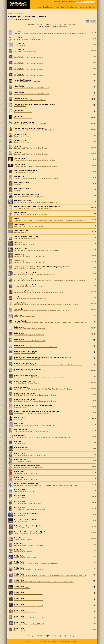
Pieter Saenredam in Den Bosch (24, 172)
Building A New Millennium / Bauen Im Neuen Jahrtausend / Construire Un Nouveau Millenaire (44, 582)
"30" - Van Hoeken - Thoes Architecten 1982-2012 (30, 124)
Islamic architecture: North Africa (24, 317)
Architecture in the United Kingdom (25, 558)
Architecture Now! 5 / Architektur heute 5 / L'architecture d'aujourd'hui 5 (37, 564)
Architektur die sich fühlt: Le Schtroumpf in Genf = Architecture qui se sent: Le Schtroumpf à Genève (46, 305)
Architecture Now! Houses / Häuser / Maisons (28, 570)
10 (54, 25)
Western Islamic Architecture (23, 112)
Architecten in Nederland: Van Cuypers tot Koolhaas (31, 329)
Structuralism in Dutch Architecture (25, 52)
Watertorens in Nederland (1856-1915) (26, 238)
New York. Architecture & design (24, 244)
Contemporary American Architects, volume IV (29, 606)
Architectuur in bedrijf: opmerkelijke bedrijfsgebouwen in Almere (34, 275)
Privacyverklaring (73, 641)
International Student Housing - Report (26, 383)
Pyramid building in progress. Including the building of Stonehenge (35, 160)
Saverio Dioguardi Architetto (23, 540)
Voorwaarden (63, 641)
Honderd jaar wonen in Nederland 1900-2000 (28, 269)
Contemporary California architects (25, 612)
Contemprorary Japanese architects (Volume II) (29, 624)
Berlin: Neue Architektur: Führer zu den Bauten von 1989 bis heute (35, 395)
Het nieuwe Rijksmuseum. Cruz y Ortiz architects (30, 256)
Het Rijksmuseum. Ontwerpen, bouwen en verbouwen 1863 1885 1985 (37, 250)
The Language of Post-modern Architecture (28, 504)
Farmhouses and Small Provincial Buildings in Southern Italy (33, 208)
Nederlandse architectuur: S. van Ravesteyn (28, 467)
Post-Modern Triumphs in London (25, 491)
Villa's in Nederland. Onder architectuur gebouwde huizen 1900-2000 (36, 202)
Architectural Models (20, 443)
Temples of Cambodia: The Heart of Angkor (28, 534)
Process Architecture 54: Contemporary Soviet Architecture (33, 371)
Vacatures (83, 7)
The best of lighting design (22, 449)
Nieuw (57, 7)
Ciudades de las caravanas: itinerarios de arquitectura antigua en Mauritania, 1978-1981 (42, 437)
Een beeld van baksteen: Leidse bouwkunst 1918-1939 (31, 88)
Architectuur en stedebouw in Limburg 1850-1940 (30, 455)
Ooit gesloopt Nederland (22, 136)
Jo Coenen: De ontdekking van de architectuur (29, 335)
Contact (92, 7)
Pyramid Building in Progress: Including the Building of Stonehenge (35, 166)
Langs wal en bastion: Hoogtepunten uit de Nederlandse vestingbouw (36, 178)
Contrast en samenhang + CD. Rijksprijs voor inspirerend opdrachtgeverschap (39, 377)
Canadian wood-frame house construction (27, 82)
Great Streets (18, 419)
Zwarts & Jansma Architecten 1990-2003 (27, 359)
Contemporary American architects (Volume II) (29, 600)
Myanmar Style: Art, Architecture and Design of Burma (31, 413)
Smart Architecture (20, 106)
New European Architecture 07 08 (25, 353)
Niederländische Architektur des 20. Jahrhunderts (30, 341)
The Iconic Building (20, 497)
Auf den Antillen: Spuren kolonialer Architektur (29, 58)
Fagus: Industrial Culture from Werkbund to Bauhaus (31, 431)
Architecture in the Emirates (23, 552)
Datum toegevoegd (62, 27)
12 (59, 25)
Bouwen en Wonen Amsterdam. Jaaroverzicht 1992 (30, 196)
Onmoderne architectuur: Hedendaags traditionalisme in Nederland (35, 347)
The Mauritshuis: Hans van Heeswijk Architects (29, 287)
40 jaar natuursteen (20, 46)
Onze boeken (48, 7)
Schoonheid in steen (20, 407)
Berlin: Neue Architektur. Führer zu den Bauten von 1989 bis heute (35, 401)
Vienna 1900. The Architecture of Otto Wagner (29, 226)
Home (39, 7)
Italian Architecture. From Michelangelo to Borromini (30, 214)
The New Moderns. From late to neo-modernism (29, 510)
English (64, 2)
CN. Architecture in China (22, 588)
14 (64, 25)
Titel (50, 27)
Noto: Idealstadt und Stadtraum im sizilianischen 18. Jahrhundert (35, 130)
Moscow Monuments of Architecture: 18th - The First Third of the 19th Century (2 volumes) (43, 389)
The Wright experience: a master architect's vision (30, 299)
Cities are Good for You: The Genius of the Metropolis (31, 148)
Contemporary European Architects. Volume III (29, 618)
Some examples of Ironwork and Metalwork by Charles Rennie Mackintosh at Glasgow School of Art (46, 485)
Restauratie (18, 184)
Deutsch (72, 2)
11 (57, 25)
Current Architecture (20, 522)
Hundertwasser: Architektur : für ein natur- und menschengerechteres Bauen (38, 293)
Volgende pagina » (71, 25)
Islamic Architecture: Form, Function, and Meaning (30, 100)
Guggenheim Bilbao (20, 630)
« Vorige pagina (32, 25)
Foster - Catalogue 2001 (22, 528)
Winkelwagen (73, 7)
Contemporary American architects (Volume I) (28, 594)
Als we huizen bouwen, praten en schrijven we (29, 40)
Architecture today (20, 516)
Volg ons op (54, 641)
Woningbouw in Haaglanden (23, 461)
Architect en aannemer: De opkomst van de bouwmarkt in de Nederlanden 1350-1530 (41, 311)
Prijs (54, 27)
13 (62, 25)
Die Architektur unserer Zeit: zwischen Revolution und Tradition (34, 425)
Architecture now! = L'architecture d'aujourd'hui (29, 546)
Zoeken (64, 7)
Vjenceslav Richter (20, 232)
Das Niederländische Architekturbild (25, 473)
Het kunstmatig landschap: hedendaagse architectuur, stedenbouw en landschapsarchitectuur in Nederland (48, 365)
